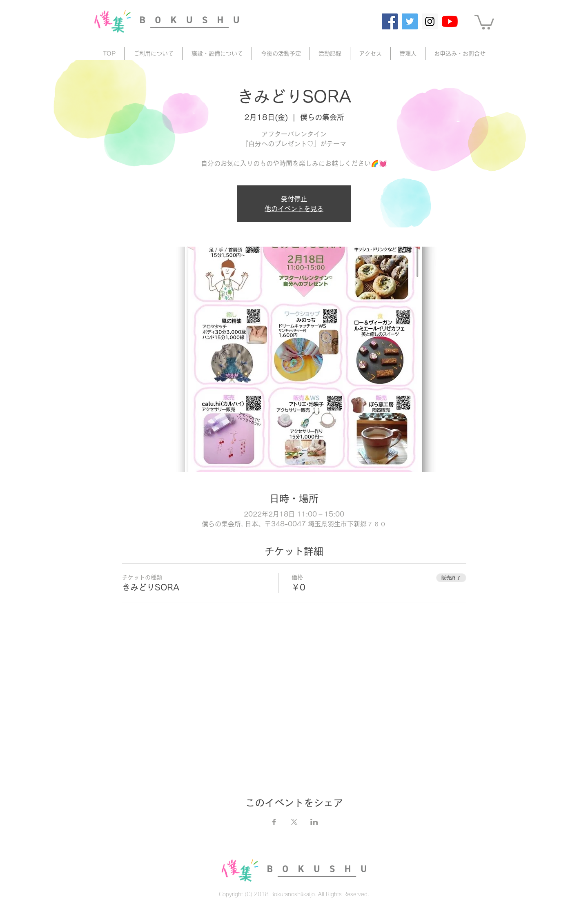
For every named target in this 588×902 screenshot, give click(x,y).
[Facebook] (390, 21)
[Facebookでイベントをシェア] (274, 822)
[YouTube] (450, 21)
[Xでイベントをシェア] (294, 822)
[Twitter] (410, 21)
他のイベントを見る (294, 209)
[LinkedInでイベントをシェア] (314, 822)
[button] (484, 21)
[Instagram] (430, 21)
